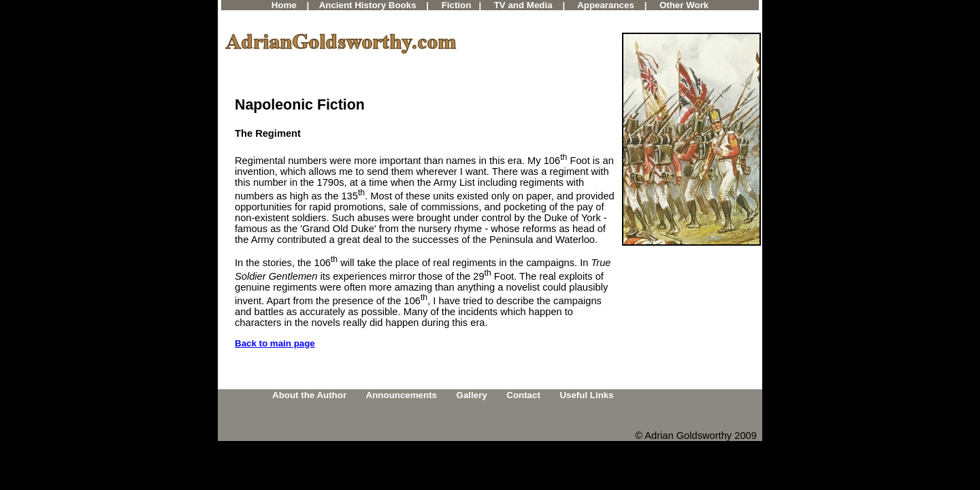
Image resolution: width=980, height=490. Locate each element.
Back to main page (275, 343)
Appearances (606, 5)
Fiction (457, 5)
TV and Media (523, 5)
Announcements (402, 395)
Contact (523, 395)
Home (284, 5)
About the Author (309, 395)
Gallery (472, 395)
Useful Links (586, 395)
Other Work (684, 5)
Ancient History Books (368, 5)
